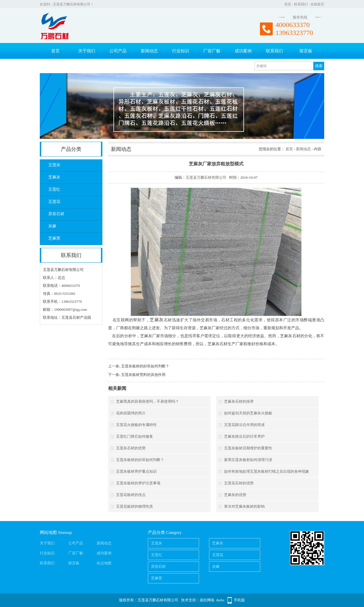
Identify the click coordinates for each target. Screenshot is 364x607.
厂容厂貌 (212, 51)
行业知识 (181, 51)
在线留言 (317, 4)
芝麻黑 (54, 238)
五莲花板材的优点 (131, 495)
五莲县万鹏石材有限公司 (206, 177)
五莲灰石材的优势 (131, 448)
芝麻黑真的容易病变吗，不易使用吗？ (147, 401)
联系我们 (301, 4)
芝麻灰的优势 (235, 495)
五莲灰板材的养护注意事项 (138, 483)
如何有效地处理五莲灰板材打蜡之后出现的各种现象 (267, 471)
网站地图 (48, 532)
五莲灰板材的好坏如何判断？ (145, 366)
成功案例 (243, 51)
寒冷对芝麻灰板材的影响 (244, 506)
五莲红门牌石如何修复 (135, 436)
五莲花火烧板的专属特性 (136, 425)
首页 (288, 4)
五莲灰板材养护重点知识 (136, 471)
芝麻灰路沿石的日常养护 (244, 436)
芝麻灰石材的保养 (239, 401)
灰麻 (52, 226)
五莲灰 (54, 165)
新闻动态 (149, 51)
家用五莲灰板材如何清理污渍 (248, 460)
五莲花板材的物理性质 (135, 506)
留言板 (306, 51)
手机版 (239, 600)
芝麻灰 (54, 177)
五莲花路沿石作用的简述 (244, 425)
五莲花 (54, 202)
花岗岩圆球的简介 (131, 413)
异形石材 (56, 214)
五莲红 (54, 189)
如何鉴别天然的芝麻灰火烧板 (248, 413)
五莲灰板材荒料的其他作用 (143, 375)
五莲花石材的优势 (239, 483)
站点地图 (104, 563)
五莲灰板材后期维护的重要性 (248, 448)
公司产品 (118, 51)
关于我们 (87, 51)
